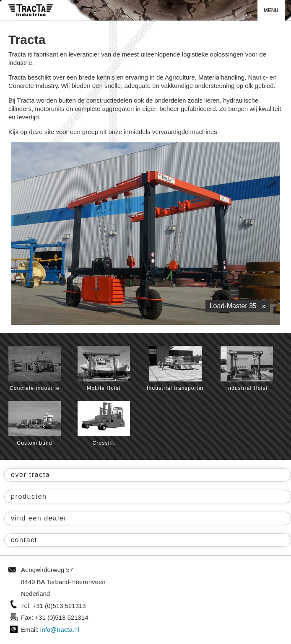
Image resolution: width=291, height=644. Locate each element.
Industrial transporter (175, 368)
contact (24, 540)
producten (29, 496)
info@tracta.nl (60, 630)
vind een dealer (39, 518)
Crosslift (104, 423)
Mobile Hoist (104, 368)
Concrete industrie (35, 368)
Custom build (35, 423)
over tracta (30, 475)
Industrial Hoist (247, 368)
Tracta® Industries (31, 10)
